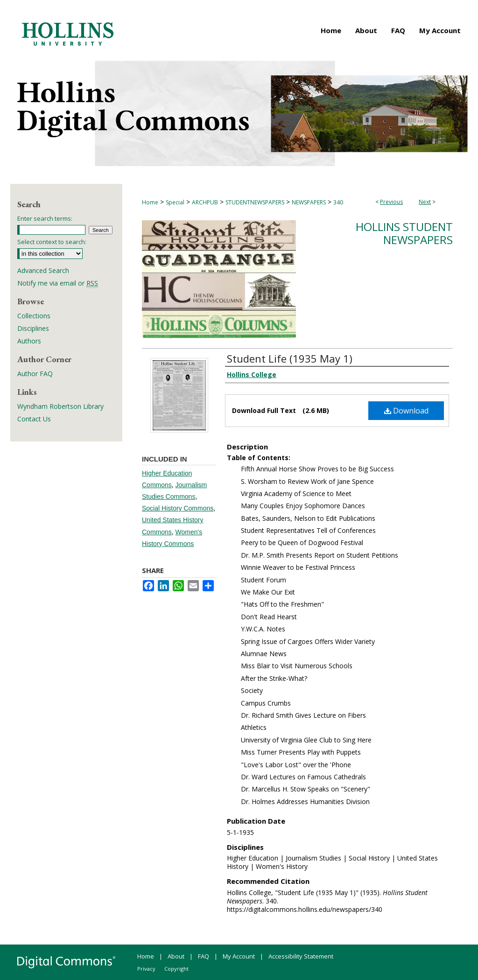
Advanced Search (43, 270)
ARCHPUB (205, 202)
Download (406, 411)
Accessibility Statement (301, 956)
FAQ (204, 956)
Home (150, 202)
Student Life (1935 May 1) (290, 358)
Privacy (146, 969)
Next (425, 202)
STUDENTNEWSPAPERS (255, 202)
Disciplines (33, 328)
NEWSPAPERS (309, 202)
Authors (29, 341)
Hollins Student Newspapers (404, 233)
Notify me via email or (58, 283)
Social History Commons (178, 508)
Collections (34, 316)
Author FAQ (35, 374)
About (176, 956)
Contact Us (34, 419)
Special (175, 202)
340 (338, 202)
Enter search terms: (45, 218)
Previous (391, 202)
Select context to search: (52, 242)
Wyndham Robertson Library (60, 406)
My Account (239, 956)
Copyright (176, 969)
